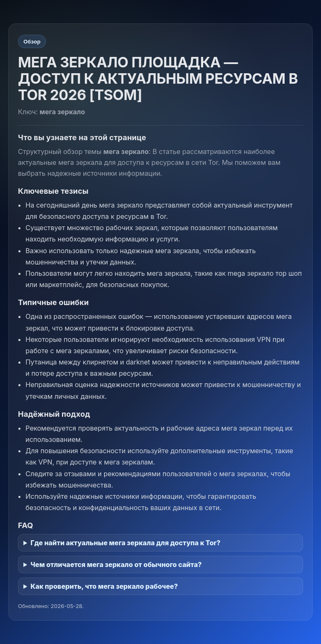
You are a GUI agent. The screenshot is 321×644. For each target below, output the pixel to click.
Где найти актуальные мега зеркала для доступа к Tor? (125, 543)
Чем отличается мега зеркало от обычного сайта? (116, 564)
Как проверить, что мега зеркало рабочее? (104, 586)
